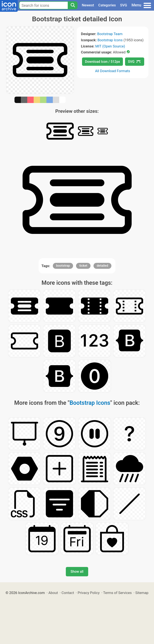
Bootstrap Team (110, 34)
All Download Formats (113, 71)
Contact (68, 593)
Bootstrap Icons (110, 40)
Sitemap (142, 593)
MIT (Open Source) (110, 46)
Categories (107, 5)
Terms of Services (117, 593)
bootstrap (63, 266)
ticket (83, 266)
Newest (88, 5)
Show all (77, 572)
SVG (124, 5)
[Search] (73, 5)
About (53, 593)
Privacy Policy (89, 593)
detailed (102, 266)
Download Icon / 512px (102, 62)
